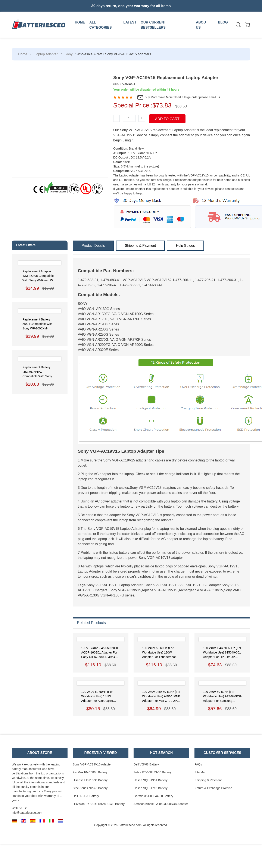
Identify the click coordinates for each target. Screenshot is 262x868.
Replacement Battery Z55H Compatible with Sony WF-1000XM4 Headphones (38, 324)
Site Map (200, 772)
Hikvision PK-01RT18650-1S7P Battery (99, 804)
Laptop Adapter (46, 54)
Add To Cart (167, 119)
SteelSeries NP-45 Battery (90, 788)
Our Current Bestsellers (153, 25)
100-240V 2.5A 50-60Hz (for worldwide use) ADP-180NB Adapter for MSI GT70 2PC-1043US (161, 697)
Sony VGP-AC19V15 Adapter (92, 764)
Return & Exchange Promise (213, 788)
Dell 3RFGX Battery (86, 796)
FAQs (198, 764)
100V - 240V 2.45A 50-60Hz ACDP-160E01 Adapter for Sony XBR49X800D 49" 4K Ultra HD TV (100, 653)
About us (202, 25)
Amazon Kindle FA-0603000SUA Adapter (161, 804)
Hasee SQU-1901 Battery (151, 780)
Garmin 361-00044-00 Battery (153, 796)
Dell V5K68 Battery (146, 764)
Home (80, 22)
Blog (223, 22)
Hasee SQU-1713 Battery (151, 788)
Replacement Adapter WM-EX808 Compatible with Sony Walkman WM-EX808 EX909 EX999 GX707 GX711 (39, 276)
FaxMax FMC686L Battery (90, 772)
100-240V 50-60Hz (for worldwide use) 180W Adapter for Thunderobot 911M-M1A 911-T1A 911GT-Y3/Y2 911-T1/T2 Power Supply (161, 653)
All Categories (101, 25)
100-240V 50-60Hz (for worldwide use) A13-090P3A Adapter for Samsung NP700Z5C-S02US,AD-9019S (222, 697)
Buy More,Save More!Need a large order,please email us (178, 97)
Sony (69, 54)
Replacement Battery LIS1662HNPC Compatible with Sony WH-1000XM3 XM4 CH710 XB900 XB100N (38, 372)
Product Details (93, 246)
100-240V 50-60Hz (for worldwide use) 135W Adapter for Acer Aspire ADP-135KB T (97, 697)
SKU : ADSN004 (124, 84)
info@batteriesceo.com (27, 813)
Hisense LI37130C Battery (90, 780)
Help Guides (185, 246)
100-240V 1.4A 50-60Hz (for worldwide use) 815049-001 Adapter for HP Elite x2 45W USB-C (222, 653)
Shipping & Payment (141, 246)
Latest (130, 22)
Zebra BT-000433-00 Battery (152, 772)
